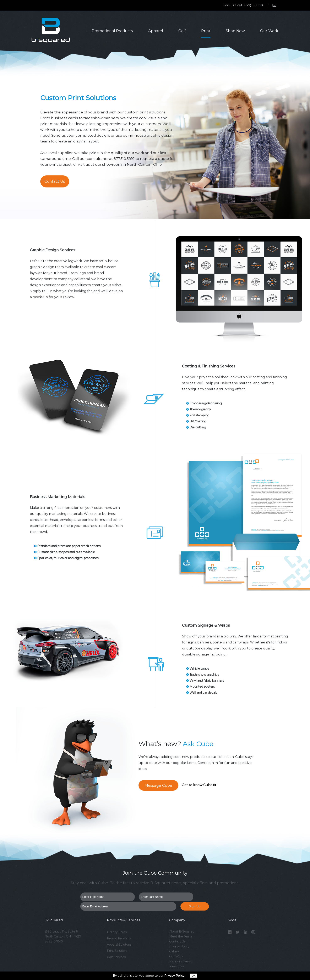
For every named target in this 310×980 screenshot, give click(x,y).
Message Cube (158, 785)
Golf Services (116, 957)
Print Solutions (118, 951)
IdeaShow (176, 966)
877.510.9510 (54, 941)
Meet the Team (181, 936)
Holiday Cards (117, 932)
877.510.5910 (124, 159)
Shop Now (235, 31)
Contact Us (55, 181)
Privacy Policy (179, 946)
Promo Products (119, 938)
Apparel (156, 31)
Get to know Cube (199, 785)
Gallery (174, 951)
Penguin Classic (181, 961)
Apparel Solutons (119, 945)
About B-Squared (182, 931)
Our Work (269, 31)
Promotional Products (112, 31)
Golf (182, 31)
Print (206, 31)
